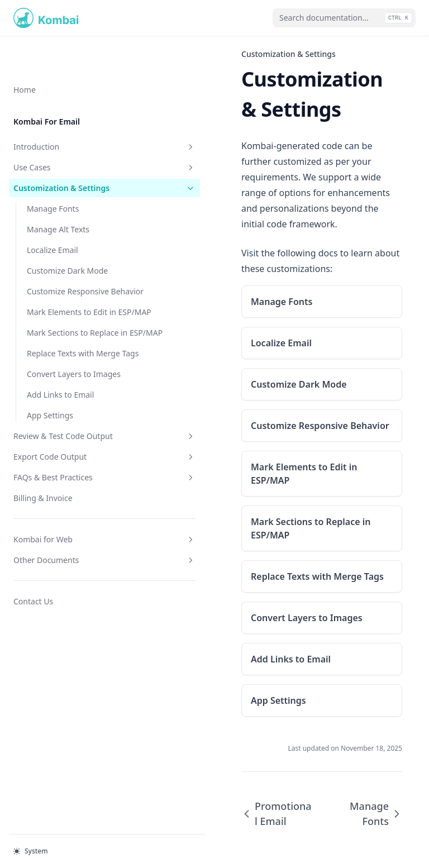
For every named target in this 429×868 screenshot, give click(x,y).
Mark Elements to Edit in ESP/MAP (71, 306)
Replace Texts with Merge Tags (73, 370)
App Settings (50, 438)
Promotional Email (221, 748)
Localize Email (53, 226)
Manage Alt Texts (58, 205)
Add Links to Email (60, 418)
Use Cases (69, 132)
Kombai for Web (69, 574)
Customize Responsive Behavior (68, 273)
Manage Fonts (53, 185)
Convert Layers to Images (74, 397)
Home (25, 54)
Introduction (69, 111)
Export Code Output (69, 491)
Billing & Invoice (43, 533)
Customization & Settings (69, 158)
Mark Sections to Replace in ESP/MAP (73, 338)
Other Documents (69, 595)
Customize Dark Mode (67, 247)
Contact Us (33, 636)
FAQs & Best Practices (69, 512)
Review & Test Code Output (69, 465)
